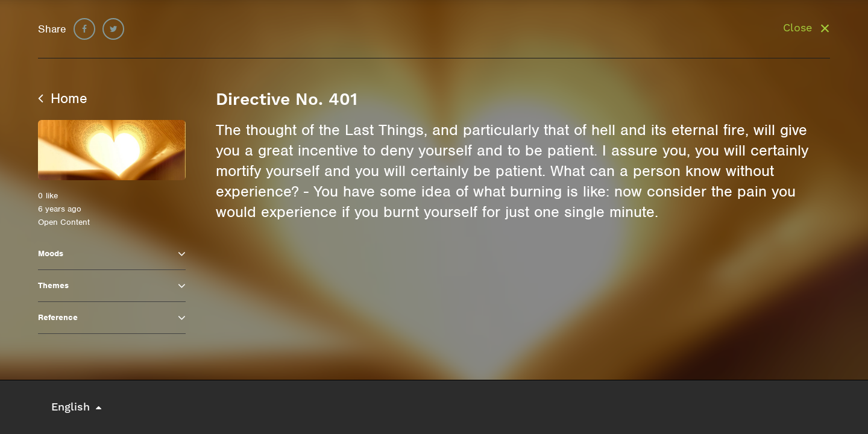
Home (63, 98)
